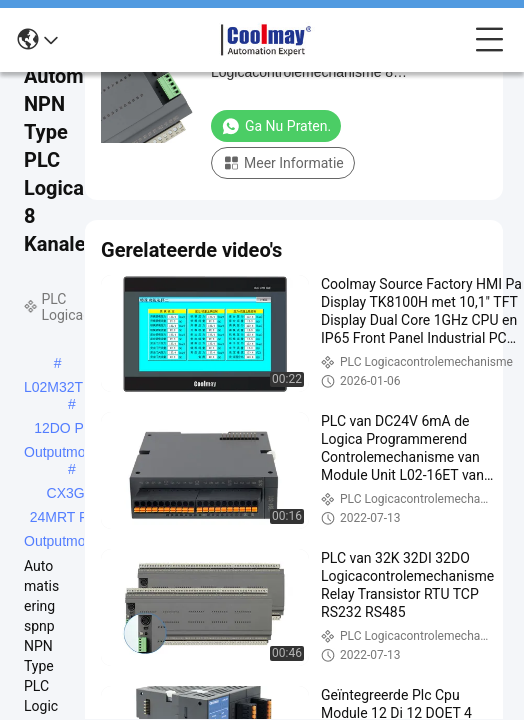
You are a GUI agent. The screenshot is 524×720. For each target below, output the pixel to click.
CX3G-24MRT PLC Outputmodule (68, 495)
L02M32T (53, 387)
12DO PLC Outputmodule (68, 430)
